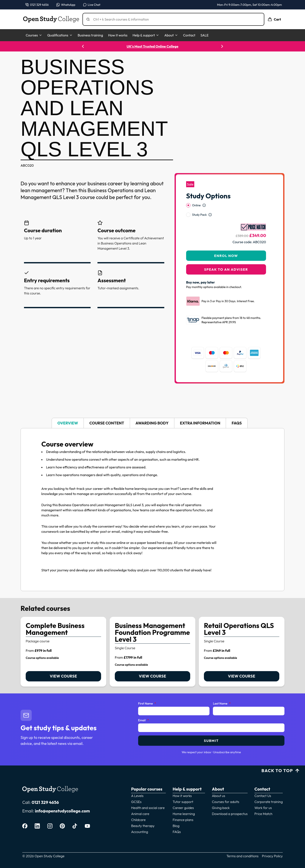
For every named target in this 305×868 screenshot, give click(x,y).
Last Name (222, 704)
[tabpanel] (152, 510)
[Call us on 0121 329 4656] (37, 5)
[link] (63, 652)
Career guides (183, 808)
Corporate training (269, 802)
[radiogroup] (226, 210)
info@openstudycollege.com (62, 811)
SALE (205, 35)
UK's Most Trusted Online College (152, 46)
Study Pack (199, 215)
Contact (189, 35)
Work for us (263, 808)
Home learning (184, 814)
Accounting (140, 832)
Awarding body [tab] (152, 423)
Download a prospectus (230, 814)
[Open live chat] (92, 5)
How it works (118, 35)
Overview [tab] (68, 423)
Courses (34, 35)
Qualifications (60, 35)
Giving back (221, 808)
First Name (147, 704)
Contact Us (263, 796)
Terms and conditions (242, 856)
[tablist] (152, 423)
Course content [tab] (107, 423)
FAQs (177, 832)
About (171, 35)
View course (63, 676)
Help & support (146, 35)
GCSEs (136, 802)
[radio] (188, 205)
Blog (176, 826)
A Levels (137, 796)
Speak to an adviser (226, 269)
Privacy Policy (272, 856)
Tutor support (183, 802)
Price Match (263, 814)
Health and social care (148, 808)
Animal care (140, 814)
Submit (211, 741)
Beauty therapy (143, 826)
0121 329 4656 (45, 802)
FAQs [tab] (237, 423)
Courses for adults (226, 802)
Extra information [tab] (200, 423)
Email (144, 720)
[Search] (175, 19)
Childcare (138, 820)
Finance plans (183, 820)
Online (196, 205)
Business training (90, 35)
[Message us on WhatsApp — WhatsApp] (66, 5)
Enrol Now (226, 256)
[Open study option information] (204, 205)
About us (218, 796)
